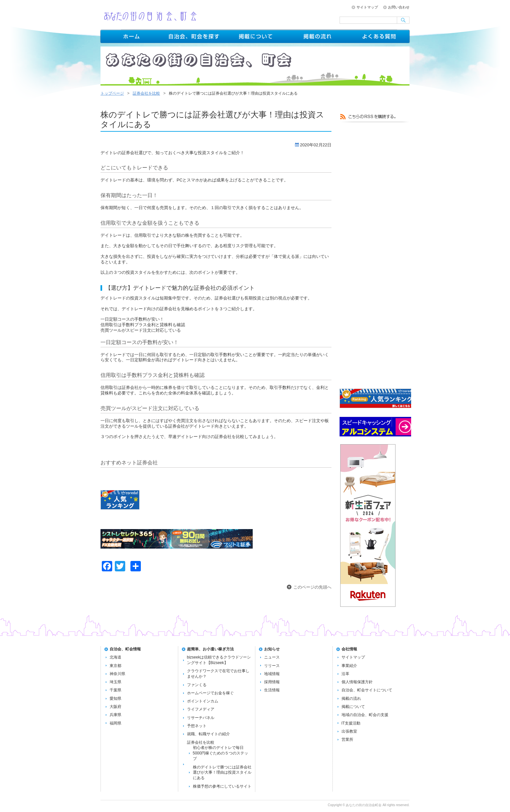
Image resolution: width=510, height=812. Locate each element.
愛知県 (115, 699)
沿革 (345, 674)
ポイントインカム (203, 701)
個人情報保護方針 (357, 682)
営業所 (347, 739)
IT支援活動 (351, 723)
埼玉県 (115, 682)
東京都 (115, 666)
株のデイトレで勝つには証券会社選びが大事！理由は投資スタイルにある (222, 773)
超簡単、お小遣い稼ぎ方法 (210, 649)
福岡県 (115, 723)
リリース (272, 666)
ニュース (272, 657)
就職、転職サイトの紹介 (208, 734)
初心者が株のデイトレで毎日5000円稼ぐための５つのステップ (221, 753)
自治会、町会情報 (125, 649)
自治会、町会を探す (194, 36)
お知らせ (272, 649)
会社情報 (349, 649)
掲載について (256, 36)
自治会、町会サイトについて (367, 690)
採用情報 (272, 682)
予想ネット (197, 726)
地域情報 (272, 674)
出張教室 (349, 731)
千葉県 (115, 690)
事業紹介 (349, 666)
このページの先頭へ (312, 587)
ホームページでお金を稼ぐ (210, 693)
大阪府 (115, 707)
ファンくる (197, 685)
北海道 (115, 657)
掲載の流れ (317, 36)
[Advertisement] (375, 283)
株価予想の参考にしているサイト (222, 786)
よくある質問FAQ (379, 36)
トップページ (131, 36)
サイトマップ (367, 7)
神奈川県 (117, 674)
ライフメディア (201, 709)
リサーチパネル (201, 718)
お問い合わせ (399, 7)
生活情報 (272, 690)
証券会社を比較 (146, 93)
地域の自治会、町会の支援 (365, 715)
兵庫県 (115, 715)
